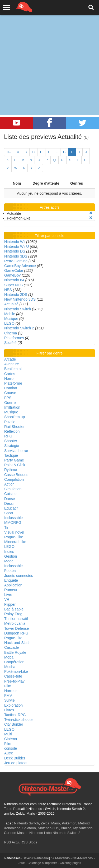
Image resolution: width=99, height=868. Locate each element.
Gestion (11, 556)
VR (7, 599)
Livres (9, 710)
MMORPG (13, 522)
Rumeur (11, 590)
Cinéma (11, 333)
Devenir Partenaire (36, 858)
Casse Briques (16, 475)
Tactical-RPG (15, 715)
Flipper (10, 604)
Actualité (11, 304)
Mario (56, 823)
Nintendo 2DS (16, 295)
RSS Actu (11, 842)
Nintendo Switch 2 (19, 328)
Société (10, 343)
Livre (8, 595)
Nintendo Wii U (16, 246)
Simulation (13, 489)
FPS (8, 398)
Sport (9, 513)
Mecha (10, 667)
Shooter (11, 441)
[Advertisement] (49, 52)
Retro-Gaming (16, 261)
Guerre (10, 403)
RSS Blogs (29, 842)
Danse (10, 499)
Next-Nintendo (83, 858)
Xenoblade (12, 828)
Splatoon (29, 828)
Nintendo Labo (41, 833)
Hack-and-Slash (17, 643)
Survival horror (16, 451)
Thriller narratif (16, 619)
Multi (8, 734)
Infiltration (12, 407)
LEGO (9, 323)
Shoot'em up (15, 417)
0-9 (9, 152)
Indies (9, 552)
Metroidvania (15, 623)
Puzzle (10, 422)
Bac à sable (14, 609)
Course (10, 393)
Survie (10, 700)
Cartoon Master (16, 833)
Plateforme (13, 383)
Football (11, 571)
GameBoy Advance (20, 266)
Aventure (12, 364)
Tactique (11, 455)
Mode (9, 561)
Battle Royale (15, 652)
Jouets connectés (19, 576)
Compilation (14, 479)
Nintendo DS (15, 251)
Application (13, 585)
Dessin (10, 503)
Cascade (11, 647)
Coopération (14, 662)
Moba (9, 657)
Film (8, 686)
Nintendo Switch (18, 309)
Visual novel (14, 532)
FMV (8, 696)
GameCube (14, 270)
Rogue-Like (14, 537)
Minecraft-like (15, 542)
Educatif (11, 508)
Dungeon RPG (16, 633)
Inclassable (13, 518)
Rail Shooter (14, 427)
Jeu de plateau (16, 763)
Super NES (13, 285)
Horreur (10, 691)
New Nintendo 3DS (20, 299)
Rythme (11, 470)
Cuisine (10, 494)
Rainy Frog (13, 614)
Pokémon (69, 823)
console (11, 748)
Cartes (10, 374)
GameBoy (12, 275)
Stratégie (12, 446)
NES (8, 290)
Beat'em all (13, 369)
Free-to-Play (14, 681)
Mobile (10, 314)
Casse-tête (13, 676)
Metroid (84, 823)
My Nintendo (83, 828)
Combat (11, 388)
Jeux (21, 863)
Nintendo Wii (15, 242)
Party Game (14, 460)
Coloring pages (70, 863)
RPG (8, 436)
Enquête (11, 580)
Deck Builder (15, 758)
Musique (11, 319)
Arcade (10, 359)
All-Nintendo (61, 858)
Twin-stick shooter (19, 720)
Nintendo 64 (14, 280)
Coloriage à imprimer (42, 863)
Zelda (45, 823)
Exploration (13, 705)
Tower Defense (16, 628)
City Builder (14, 724)
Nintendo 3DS (16, 256)
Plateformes (14, 338)
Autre (9, 753)
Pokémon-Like (16, 671)
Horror (10, 379)
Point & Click (15, 465)
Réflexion (12, 431)
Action (9, 484)
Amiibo (66, 828)
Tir (6, 528)
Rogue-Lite (13, 638)
